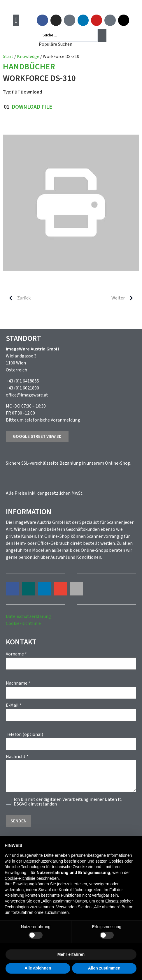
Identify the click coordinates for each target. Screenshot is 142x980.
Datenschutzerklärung (28, 616)
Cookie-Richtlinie (23, 623)
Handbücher (29, 67)
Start (8, 57)
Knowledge (28, 57)
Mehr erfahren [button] (71, 954)
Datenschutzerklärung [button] (43, 861)
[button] (16, 20)
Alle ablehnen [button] (38, 968)
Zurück (17, 298)
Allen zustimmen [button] (104, 968)
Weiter (125, 298)
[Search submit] (102, 35)
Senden (19, 821)
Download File (32, 107)
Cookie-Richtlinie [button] (20, 878)
